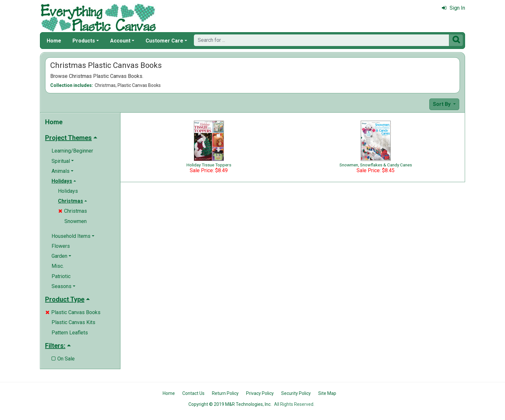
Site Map (327, 393)
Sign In (453, 8)
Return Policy (225, 393)
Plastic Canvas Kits (73, 322)
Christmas (73, 211)
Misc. (58, 266)
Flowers (61, 246)
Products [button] (84, 41)
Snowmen (76, 221)
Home (54, 41)
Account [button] (120, 41)
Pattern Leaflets (70, 333)
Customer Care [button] (164, 41)
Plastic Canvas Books (73, 312)
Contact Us (193, 393)
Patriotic (61, 276)
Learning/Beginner (72, 151)
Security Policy (296, 393)
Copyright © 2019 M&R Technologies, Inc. (230, 404)
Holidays (68, 191)
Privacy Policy (260, 393)
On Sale (63, 359)
